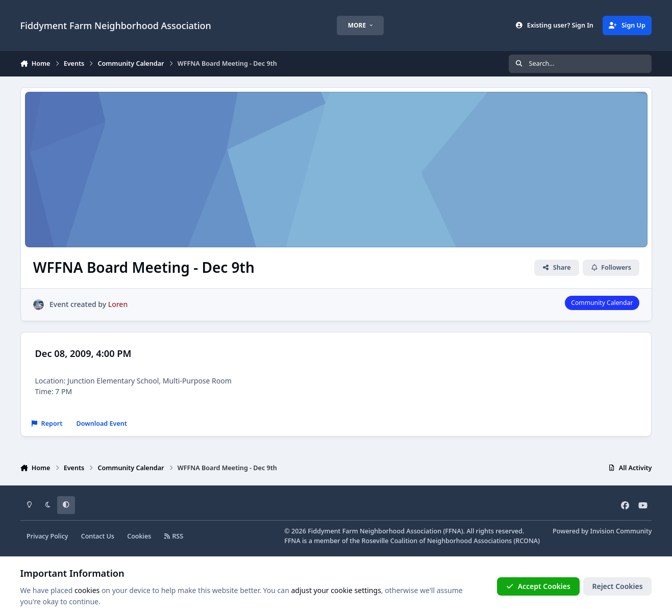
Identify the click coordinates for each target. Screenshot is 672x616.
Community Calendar (602, 303)
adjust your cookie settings (336, 590)
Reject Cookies (617, 586)
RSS (174, 536)
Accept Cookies (538, 586)
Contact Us (98, 536)
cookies (87, 590)
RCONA (527, 541)
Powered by (602, 531)
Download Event (102, 424)
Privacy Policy (47, 536)
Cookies (139, 536)
